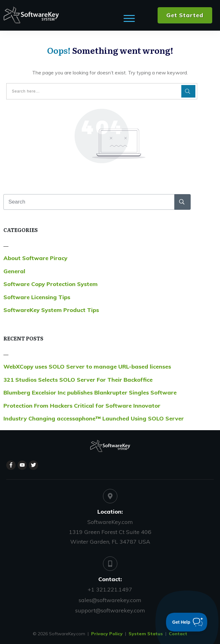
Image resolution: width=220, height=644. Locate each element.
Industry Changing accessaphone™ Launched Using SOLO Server (94, 418)
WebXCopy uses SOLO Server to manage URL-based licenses (87, 367)
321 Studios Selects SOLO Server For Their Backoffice (78, 380)
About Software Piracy (35, 258)
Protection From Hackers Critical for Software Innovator (82, 406)
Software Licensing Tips (37, 297)
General (14, 271)
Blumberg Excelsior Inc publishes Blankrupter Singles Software (90, 392)
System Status (146, 634)
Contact (178, 634)
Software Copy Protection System (51, 284)
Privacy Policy (107, 634)
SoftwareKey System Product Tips (51, 310)
